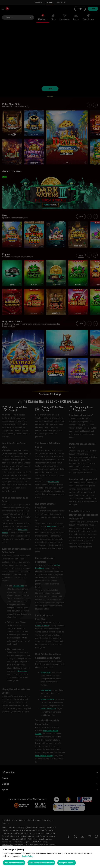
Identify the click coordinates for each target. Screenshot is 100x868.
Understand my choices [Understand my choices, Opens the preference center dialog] (14, 863)
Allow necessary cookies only (41, 863)
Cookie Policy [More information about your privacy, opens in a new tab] (28, 856)
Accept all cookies (66, 863)
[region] (50, 857)
